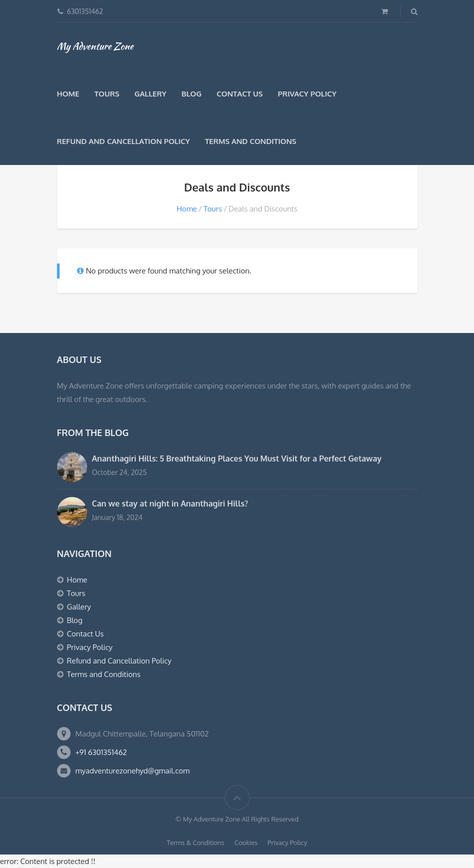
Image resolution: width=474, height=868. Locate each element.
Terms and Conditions (251, 141)
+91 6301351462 (101, 752)
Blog (191, 94)
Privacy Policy (307, 94)
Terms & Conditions (195, 842)
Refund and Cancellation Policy (124, 141)
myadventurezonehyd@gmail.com (133, 771)
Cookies (246, 842)
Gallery (150, 94)
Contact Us (240, 94)
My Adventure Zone (95, 46)
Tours (107, 94)
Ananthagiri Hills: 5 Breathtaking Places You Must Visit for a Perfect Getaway (237, 458)
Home (68, 94)
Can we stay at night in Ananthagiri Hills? (170, 503)
